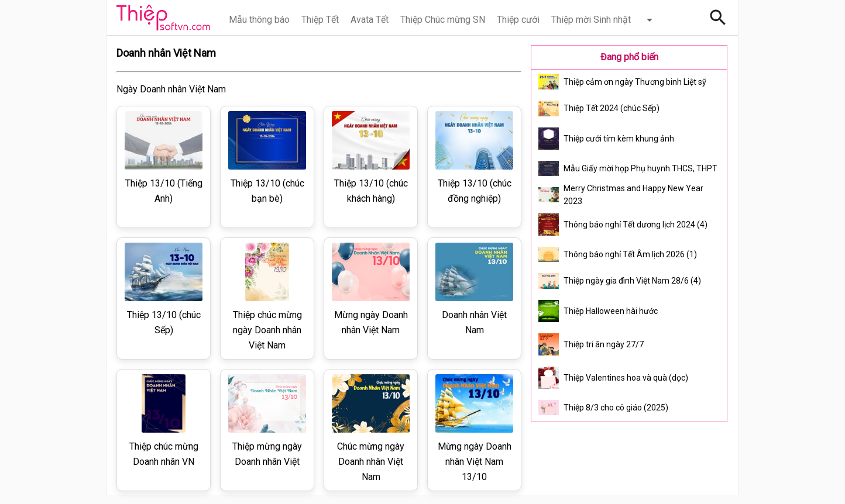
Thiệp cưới (518, 20)
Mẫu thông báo (259, 20)
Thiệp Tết (320, 20)
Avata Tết (370, 20)
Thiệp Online (163, 18)
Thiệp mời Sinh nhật (591, 20)
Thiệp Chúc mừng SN (443, 20)
